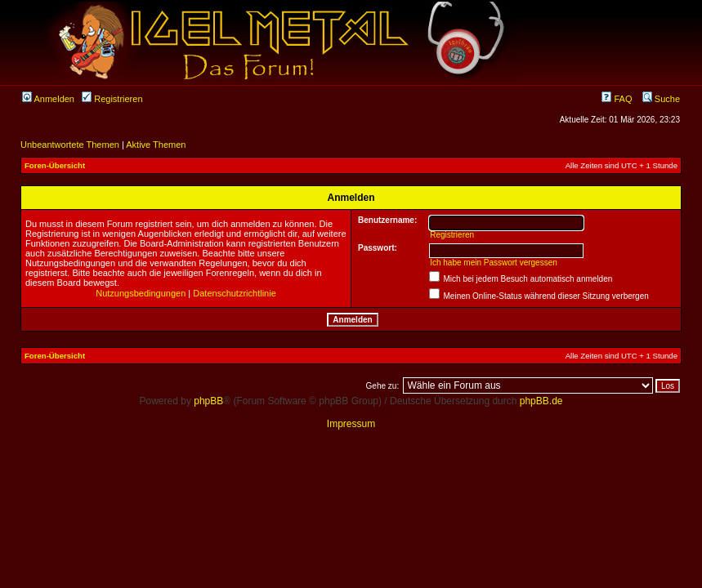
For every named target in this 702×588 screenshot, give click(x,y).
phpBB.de (541, 401)
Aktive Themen (156, 145)
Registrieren (112, 99)
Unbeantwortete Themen (70, 145)
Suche (661, 99)
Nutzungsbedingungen (141, 293)
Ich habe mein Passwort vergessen (494, 263)
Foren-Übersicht (55, 165)
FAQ (617, 99)
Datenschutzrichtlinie (235, 293)
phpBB (208, 401)
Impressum (351, 424)
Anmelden (48, 99)
